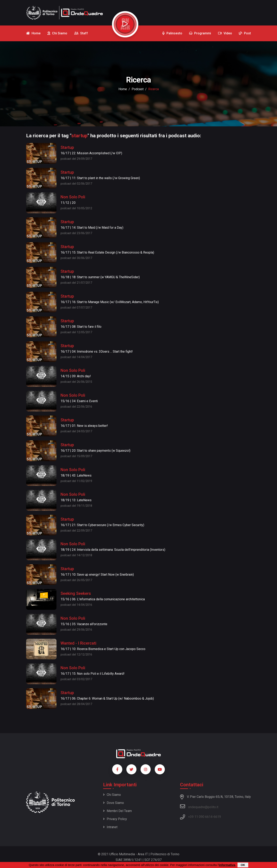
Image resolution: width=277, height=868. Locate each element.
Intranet (110, 827)
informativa (227, 865)
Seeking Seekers (76, 593)
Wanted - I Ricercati (78, 643)
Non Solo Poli (73, 197)
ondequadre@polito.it (199, 806)
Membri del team (117, 811)
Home (123, 89)
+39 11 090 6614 (200, 817)
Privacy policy (115, 819)
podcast (138, 89)
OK (243, 865)
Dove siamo (113, 803)
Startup (67, 147)
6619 (217, 817)
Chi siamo (112, 795)
